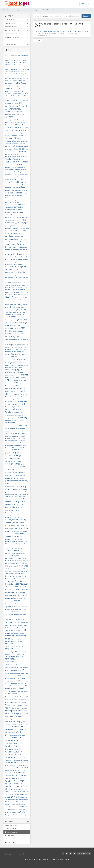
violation (9, 708)
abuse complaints (10, 78)
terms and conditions (17, 665)
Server (8, 584)
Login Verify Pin (20, 397)
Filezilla (11, 295)
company (14, 195)
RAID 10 (8, 496)
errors (7, 280)
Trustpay (8, 681)
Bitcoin (8, 141)
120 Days (22, 55)
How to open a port (10, 349)
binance (20, 135)
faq (21, 290)
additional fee (20, 96)
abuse (16, 76)
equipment (21, 277)
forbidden (20, 300)
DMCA (15, 267)
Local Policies (24, 394)
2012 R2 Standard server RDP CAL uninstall (17, 65)
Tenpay (19, 654)
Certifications (9, 165)
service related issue (16, 609)
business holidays (10, 154)
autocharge (22, 120)
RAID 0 (23, 494)
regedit (11, 515)
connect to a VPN (22, 205)
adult (19, 101)
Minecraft (16, 412)
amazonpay (16, 109)
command (23, 190)
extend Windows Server (12, 287)
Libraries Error (9, 389)
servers (11, 601)
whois (27, 724)
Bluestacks (8, 146)
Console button (16, 215)
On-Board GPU (16, 441)
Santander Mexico (13, 571)
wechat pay (17, 721)
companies (8, 195)
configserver (9, 200)
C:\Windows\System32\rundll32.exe (15, 157)
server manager (19, 592)
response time (9, 539)
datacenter (8, 252)
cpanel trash (20, 228)
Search (86, 16)
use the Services (14, 700)
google (19, 323)
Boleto (17, 146)
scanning (21, 571)
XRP (22, 812)
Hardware (10, 339)
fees (17, 292)
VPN (15, 714)
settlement (22, 612)
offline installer (19, 438)
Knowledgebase (18, 10)
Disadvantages (9, 264)
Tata (26, 652)
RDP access (19, 499)
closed (20, 185)
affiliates (22, 103)
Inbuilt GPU (21, 357)
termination (10, 662)
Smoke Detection (20, 617)
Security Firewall (17, 576)
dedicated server (21, 254)
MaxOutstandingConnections (13, 407)
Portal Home (7, 10)
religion (24, 515)
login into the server (11, 397)
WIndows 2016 (17, 749)
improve (8, 357)
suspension (22, 649)
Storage (13, 633)
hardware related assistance (13, 342)
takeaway (22, 652)
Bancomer (11, 125)
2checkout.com (9, 74)
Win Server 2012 (21, 729)
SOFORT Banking (20, 620)
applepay (9, 117)
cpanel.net (26, 228)
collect (22, 187)
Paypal (22, 467)
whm (24, 722)
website (9, 721)
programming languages (12, 487)
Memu (23, 407)
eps (14, 277)
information (20, 360)
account (9, 89)
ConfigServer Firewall (18, 200)
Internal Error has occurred (16, 372)
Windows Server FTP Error (14, 802)
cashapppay (11, 162)
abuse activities (22, 76)
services (15, 611)
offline (13, 438)
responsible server (10, 541)
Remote (7, 517)
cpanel (14, 228)
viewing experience (23, 705)
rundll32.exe (24, 569)
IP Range (22, 378)
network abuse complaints (18, 429)
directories (26, 260)
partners (19, 453)
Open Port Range (22, 445)
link (15, 388)
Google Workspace (15, 325)
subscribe (13, 641)
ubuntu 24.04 (23, 686)
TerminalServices (19, 656)
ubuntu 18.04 (24, 683)
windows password (10, 768)
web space (20, 719)
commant (24, 193)
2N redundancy (20, 74)
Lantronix (26, 383)
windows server (9, 770)
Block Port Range (15, 144)
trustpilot (13, 681)
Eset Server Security (22, 280)
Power (12, 478)
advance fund (24, 101)
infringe (9, 362)
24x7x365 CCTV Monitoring (12, 72)
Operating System (18, 447)
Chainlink (17, 165)
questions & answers (19, 492)
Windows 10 (17, 738)
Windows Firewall (13, 762)
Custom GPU (18, 242)
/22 (6, 56)
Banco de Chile (19, 122)
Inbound (14, 357)
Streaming (10, 636)
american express (13, 112)
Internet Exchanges (10, 378)
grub (18, 334)
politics (19, 475)
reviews (17, 544)
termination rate (20, 662)
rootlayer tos (12, 558)
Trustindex (23, 678)
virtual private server (14, 711)
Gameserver (9, 310)
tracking (24, 673)
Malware (23, 401)
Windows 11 (25, 738)
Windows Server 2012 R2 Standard (14, 784)
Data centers (9, 250)
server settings (19, 598)
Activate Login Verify (22, 93)
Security (9, 576)
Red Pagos (25, 510)
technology (8, 654)
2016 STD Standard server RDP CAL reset (16, 67)
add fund (8, 96)
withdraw (11, 810)
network (17, 426)
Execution (19, 285)
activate (15, 93)
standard (15, 628)
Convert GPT (9, 220)
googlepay (10, 328)
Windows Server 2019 (14, 794)
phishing (17, 472)
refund (7, 515)
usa (19, 697)
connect (15, 205)
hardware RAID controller (21, 340)
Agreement (14, 106)
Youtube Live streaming (20, 815)
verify (24, 702)
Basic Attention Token (15, 130)
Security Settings (23, 579)
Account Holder (17, 89)
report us (8, 534)
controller (24, 217)
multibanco (10, 423)
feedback (12, 292)
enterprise (25, 275)
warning (14, 719)
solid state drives (24, 622)
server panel (9, 595)
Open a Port (17, 443)
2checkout (23, 72)
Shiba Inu (9, 614)
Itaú (25, 380)
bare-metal (25, 128)
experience (25, 285)
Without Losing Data (19, 810)
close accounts (14, 185)
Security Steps (21, 581)
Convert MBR (16, 220)
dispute (9, 267)
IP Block (18, 378)
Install (24, 363)
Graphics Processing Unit (18, 331)
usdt (7, 699)
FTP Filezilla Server (19, 307)
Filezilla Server (11, 297)
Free (11, 304)
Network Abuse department (13, 431)
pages (8, 453)
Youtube (11, 815)
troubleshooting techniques (12, 678)
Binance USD (11, 138)
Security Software (10, 581)
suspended (16, 649)
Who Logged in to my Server (17, 724)
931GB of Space (10, 76)
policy (14, 475)
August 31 (12, 120)
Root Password (19, 546)
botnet (15, 149)
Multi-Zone (23, 420)
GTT (6, 337)
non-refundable (22, 436)
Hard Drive (18, 337)
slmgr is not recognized (20, 615)
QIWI (12, 492)
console (9, 215)
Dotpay (15, 270)
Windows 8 (10, 757)
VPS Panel (18, 716)
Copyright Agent (12, 223)
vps (18, 713)
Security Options (14, 579)
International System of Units (13, 375)
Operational (8, 450)
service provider (19, 607)
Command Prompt (13, 193)
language (21, 383)
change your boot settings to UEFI (14, 170)
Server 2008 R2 (17, 584)
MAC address (9, 402)
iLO (26, 354)
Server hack (8, 593)
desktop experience (14, 259)
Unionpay (26, 691)
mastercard (20, 404)
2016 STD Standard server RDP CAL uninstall (17, 69)
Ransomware (22, 496)
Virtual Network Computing (20, 708)
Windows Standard (15, 804)
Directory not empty (11, 262)
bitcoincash (17, 141)
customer (13, 244)
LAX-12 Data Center (23, 386)
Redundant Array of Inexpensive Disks (15, 513)
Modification (13, 415)
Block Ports (22, 144)
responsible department (20, 539)
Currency (12, 242)
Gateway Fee (16, 310)
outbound (16, 450)
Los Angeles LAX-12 (15, 399)
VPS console (23, 714)
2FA (15, 74)
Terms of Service (20, 854)
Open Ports (8, 447)
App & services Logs (18, 114)
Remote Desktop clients (17, 526)
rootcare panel (14, 548)
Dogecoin (22, 267)
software (9, 622)
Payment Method (13, 464)
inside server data (17, 363)
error (27, 278)
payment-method (15, 467)
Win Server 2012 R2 (10, 732)
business (22, 152)
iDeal (12, 354)
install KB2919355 (10, 367)
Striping (19, 639)
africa (7, 106)
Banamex (12, 122)
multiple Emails (20, 423)
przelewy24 (22, 489)
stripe (8, 639)
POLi (10, 475)
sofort (13, 619)
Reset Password (22, 537)
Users (20, 702)
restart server (19, 541)
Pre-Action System (19, 478)
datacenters (15, 252)
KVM (16, 383)
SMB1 (14, 617)
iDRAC (23, 354)
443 (25, 74)
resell (12, 534)
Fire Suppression (22, 297)
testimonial (13, 668)
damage (25, 247)
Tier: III (21, 670)
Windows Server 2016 (13, 789)
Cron (21, 236)
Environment (9, 278)
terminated (17, 659)
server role (10, 598)
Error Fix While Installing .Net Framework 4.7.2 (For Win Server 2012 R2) (62, 33)
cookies (23, 220)
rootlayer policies (15, 553)
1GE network (23, 58)
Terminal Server (10, 656)
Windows (12, 735)
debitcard (9, 254)
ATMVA (26, 117)
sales (7, 571)
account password (17, 91)
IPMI (7, 380)
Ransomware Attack (11, 499)
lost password (24, 399)
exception (8, 285)
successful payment (22, 644)
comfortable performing (12, 190)
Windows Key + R (13, 765)
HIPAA (22, 342)
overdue (23, 450)
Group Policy (11, 334)
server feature (22, 589)
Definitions (18, 257)
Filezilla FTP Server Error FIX (21, 295)
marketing (10, 404)
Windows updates (14, 807)
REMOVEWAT (15, 531)
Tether (19, 667)
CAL (7, 159)
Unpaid (19, 694)
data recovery (16, 250)
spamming (10, 625)
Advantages (8, 103)
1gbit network (16, 58)
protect (14, 489)
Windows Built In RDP (21, 758)
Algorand (23, 106)
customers (17, 247)
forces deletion (14, 302)
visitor (8, 713)
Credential (8, 231)
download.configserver (11, 273)
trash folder (15, 676)
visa (25, 711)
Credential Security (16, 231)
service (17, 601)
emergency (15, 275)
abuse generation (20, 78)
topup (19, 673)
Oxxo (27, 450)
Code (13, 187)
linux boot (19, 389)
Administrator (11, 100)
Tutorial (19, 681)
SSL (8, 628)
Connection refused (14, 210)
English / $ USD (84, 854)
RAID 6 (16, 496)
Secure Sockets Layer (18, 574)
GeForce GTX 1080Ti (14, 314)
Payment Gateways (18, 461)
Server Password (20, 595)
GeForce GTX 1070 (14, 312)
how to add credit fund (18, 345)
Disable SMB (19, 262)
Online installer (9, 443)
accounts (24, 91)
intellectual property (14, 370)
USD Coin (24, 697)
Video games (14, 705)
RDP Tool (19, 505)
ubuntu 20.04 (9, 686)
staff (11, 628)
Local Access (15, 394)
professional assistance (20, 484)
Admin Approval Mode (16, 98)
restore (12, 544)
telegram (14, 654)
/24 (8, 56)
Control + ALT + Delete (16, 217)
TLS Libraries (14, 673)
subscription (11, 644)
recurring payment (13, 510)
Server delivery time (11, 590)
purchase (8, 492)
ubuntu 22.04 (16, 686)
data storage (23, 250)
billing (8, 135)
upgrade (11, 697)
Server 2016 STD (20, 587)
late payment (9, 386)
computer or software (19, 198)
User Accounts (13, 702)
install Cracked (24, 365)
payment (9, 458)
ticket (18, 670)
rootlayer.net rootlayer (15, 569)
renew (21, 531)
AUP (16, 120)
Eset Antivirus (13, 280)
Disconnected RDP (18, 264)
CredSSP (17, 236)
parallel (13, 453)
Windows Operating (23, 765)
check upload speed (18, 174)
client (22, 179)
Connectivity (9, 212)
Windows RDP (22, 768)
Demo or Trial (25, 257)
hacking (11, 336)
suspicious (8, 652)
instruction (18, 367)
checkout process (10, 177)
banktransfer (16, 127)
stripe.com (13, 639)
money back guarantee (11, 418)
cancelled (21, 159)
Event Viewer (22, 283)
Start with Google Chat (14, 630)
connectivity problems (18, 212)
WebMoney (26, 719)
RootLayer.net (12, 566)
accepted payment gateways (18, 86)
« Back (38, 40)
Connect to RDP (9, 207)
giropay (14, 322)
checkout (26, 174)
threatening (13, 670)
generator (14, 320)
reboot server (17, 507)
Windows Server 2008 (11, 773)
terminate (10, 659)
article (19, 117)
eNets (20, 275)
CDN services (22, 162)
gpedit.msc (18, 328)
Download (19, 270)
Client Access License (15, 182)
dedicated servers (10, 257)
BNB (13, 146)
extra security (16, 290)
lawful (15, 385)
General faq (20, 317)
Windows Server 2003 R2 (19, 770)
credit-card (17, 233)
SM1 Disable (9, 617)
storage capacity (20, 633)
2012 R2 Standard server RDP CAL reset (16, 63)
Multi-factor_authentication (12, 420)
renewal (25, 531)
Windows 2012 (17, 744)
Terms (8, 664)
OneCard (23, 441)
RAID (20, 494)
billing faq (13, 136)
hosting (9, 344)
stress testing (20, 636)
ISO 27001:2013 (19, 380)
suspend (9, 649)
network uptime (17, 433)
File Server (22, 292)
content (7, 217)
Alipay (8, 109)
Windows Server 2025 (14, 800)
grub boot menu (24, 334)
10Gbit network (13, 56)
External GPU (9, 290)
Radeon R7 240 (14, 494)
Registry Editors (17, 515)
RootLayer (20, 548)
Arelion (15, 117)
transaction (8, 676)
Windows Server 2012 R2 (16, 781)
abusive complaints (16, 81)
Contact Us (8, 854)
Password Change (13, 455)
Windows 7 (18, 755)
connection (19, 207)
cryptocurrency (17, 239)
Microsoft (9, 409)
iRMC (14, 380)
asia (22, 117)
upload (16, 697)
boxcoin (22, 149)
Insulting (23, 367)
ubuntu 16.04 (17, 683)
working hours (9, 812)
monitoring (23, 418)
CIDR (18, 180)
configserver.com (10, 202)
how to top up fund (14, 352)
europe (16, 283)
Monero (25, 415)
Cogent (17, 187)
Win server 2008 (18, 726)
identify (18, 354)
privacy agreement (13, 481)
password (26, 453)
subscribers (19, 641)
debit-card (21, 252)
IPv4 (11, 380)
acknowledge (9, 93)
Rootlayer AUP (12, 551)
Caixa (26, 157)
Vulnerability (9, 719)
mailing (16, 401)
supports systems (22, 646)
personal (9, 472)
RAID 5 (13, 496)
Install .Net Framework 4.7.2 (13, 365)
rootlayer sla (15, 556)
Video (8, 705)
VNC (12, 714)
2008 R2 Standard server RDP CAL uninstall (17, 60)
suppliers (8, 646)
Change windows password (18, 167)
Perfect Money (12, 469)
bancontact (19, 125)
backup (7, 122)
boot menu (22, 146)
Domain (9, 269)
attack (7, 120)
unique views (11, 694)
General (13, 317)
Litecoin (20, 391)
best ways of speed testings (21, 133)
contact (23, 215)
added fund (13, 96)
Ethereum (10, 282)
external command (23, 287)
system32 (15, 651)
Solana (16, 622)
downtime (22, 272)
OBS (6, 438)
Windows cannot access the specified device (17, 760)
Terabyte (23, 654)
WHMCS (8, 724)
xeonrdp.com (17, 812)
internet (24, 375)
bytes (16, 154)
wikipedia (8, 727)
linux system (13, 391)
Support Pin (14, 646)
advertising (15, 103)
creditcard (10, 236)
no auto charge (14, 436)
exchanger (14, 285)
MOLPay (19, 415)
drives (7, 275)
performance (22, 470)
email (10, 275)
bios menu (20, 138)
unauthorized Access (11, 688)
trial (20, 676)
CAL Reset (13, 159)
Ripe (20, 544)
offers (10, 438)
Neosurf (11, 426)
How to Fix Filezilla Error (20, 347)
